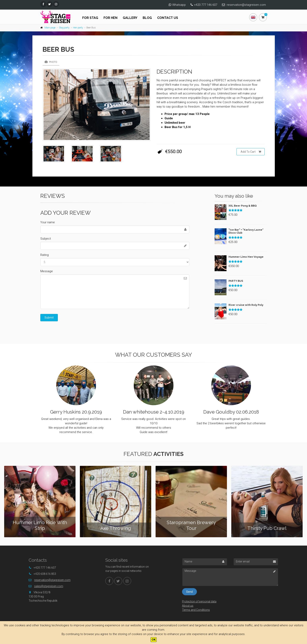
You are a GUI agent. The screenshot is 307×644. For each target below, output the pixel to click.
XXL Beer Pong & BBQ (243, 206)
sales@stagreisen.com (49, 586)
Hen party (78, 28)
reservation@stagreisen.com (246, 5)
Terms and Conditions (196, 610)
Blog (147, 18)
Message (47, 271)
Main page (50, 28)
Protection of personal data (199, 601)
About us (188, 606)
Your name (48, 222)
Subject (46, 239)
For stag (90, 18)
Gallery (130, 18)
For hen (110, 18)
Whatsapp (179, 5)
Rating (45, 255)
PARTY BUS (236, 281)
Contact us (168, 18)
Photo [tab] (51, 62)
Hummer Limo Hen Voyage (246, 257)
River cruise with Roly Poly (246, 305)
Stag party (64, 28)
